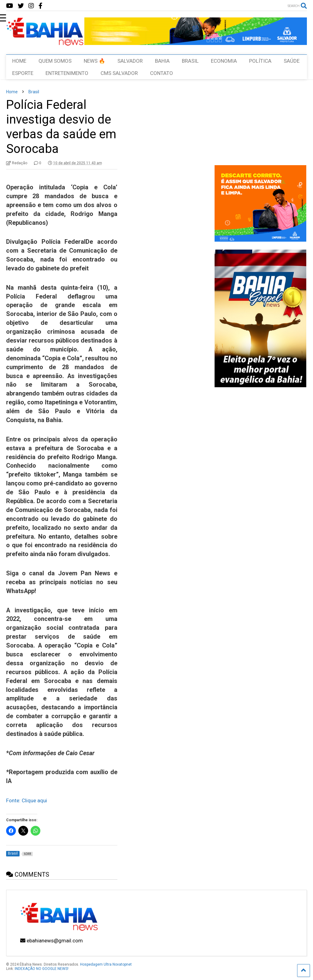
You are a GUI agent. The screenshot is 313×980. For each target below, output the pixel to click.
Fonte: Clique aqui (27, 800)
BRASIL (190, 61)
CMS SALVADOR (119, 73)
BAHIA (162, 61)
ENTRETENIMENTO (67, 73)
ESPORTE (23, 73)
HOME (19, 61)
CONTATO (162, 73)
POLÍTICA (260, 61)
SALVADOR (130, 61)
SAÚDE (292, 61)
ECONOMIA (224, 61)
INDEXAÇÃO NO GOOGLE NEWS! (42, 969)
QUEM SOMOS (55, 61)
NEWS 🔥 (94, 61)
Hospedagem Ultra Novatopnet (106, 964)
